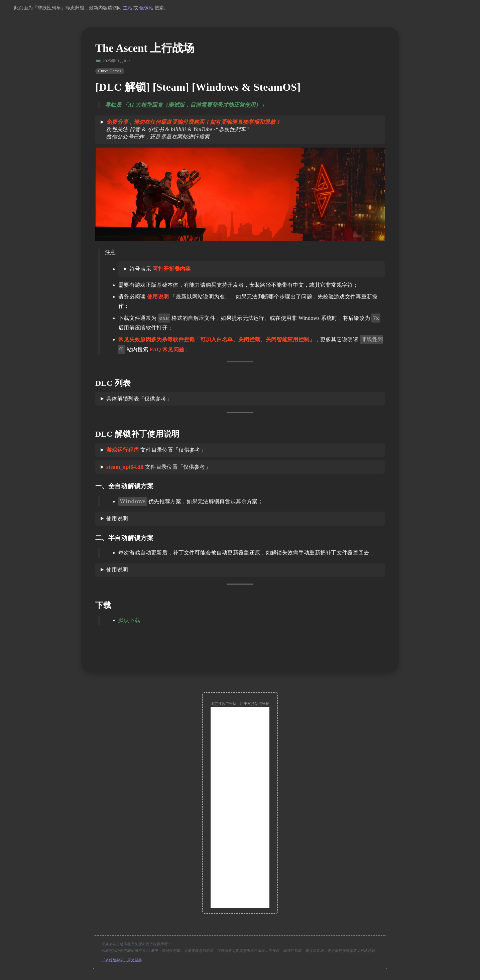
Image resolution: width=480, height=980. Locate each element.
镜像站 (146, 8)
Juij (98, 61)
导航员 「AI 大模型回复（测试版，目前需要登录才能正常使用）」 (186, 105)
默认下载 (129, 620)
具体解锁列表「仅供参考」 (139, 399)
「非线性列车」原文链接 (122, 960)
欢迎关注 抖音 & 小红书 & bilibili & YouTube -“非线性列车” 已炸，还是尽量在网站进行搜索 (191, 129)
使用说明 (117, 518)
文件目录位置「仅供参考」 (156, 450)
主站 (128, 8)
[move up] (240, 652)
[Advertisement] (240, 808)
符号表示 (160, 269)
